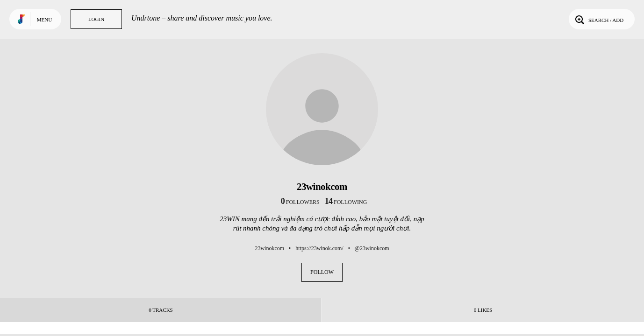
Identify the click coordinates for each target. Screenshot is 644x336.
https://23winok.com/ (319, 248)
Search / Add (598, 19)
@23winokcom (372, 248)
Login (96, 19)
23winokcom (269, 248)
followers (300, 202)
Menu (44, 20)
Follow (322, 272)
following (346, 202)
